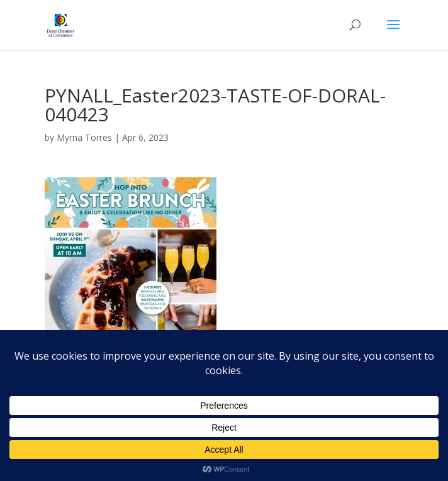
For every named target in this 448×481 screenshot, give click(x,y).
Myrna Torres (84, 137)
